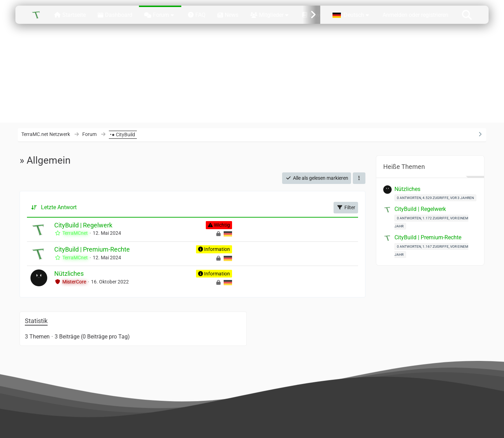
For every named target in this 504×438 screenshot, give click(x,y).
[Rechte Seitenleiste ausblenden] (480, 134)
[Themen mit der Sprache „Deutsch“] (228, 234)
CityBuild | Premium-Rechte (92, 249)
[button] (352, 14)
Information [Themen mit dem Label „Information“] (217, 249)
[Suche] (467, 14)
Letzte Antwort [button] (59, 207)
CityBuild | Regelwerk (83, 225)
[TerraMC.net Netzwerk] (36, 15)
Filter (346, 207)
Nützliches (69, 273)
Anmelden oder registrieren (415, 15)
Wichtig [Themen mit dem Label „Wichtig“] (222, 225)
